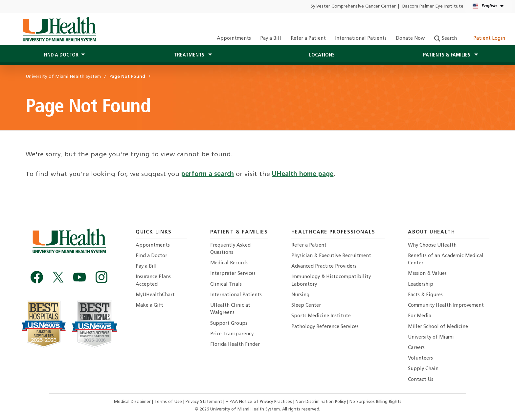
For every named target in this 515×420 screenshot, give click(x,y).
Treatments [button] (190, 55)
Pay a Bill (271, 39)
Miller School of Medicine (438, 327)
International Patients (361, 39)
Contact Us (421, 380)
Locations (322, 55)
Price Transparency (232, 334)
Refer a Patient (308, 39)
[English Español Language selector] (489, 6)
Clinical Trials (226, 285)
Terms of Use (169, 402)
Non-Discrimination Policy (321, 402)
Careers (416, 348)
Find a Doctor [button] (61, 55)
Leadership (421, 285)
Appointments (234, 39)
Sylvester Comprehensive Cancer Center (353, 6)
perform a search (208, 174)
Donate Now (410, 39)
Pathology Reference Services (325, 327)
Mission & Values (427, 274)
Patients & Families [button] (447, 55)
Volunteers (420, 358)
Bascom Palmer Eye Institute (433, 6)
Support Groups (229, 324)
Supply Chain (423, 369)
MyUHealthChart (155, 295)
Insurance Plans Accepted (153, 281)
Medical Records (229, 263)
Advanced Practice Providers (324, 266)
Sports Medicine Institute (321, 316)
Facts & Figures (425, 295)
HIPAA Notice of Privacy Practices (259, 402)
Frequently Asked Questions (230, 249)
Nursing (300, 295)
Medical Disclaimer (133, 402)
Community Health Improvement (446, 306)
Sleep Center (306, 306)
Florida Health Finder (235, 345)
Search (446, 39)
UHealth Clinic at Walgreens (230, 309)
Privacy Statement (204, 402)
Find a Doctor (151, 256)
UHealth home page (303, 174)
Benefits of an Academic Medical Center (446, 260)
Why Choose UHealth (432, 245)
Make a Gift (149, 306)
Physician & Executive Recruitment (331, 256)
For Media (420, 316)
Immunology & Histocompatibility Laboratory (331, 281)
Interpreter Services (233, 274)
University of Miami (431, 337)
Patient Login (486, 39)
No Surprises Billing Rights (375, 402)
